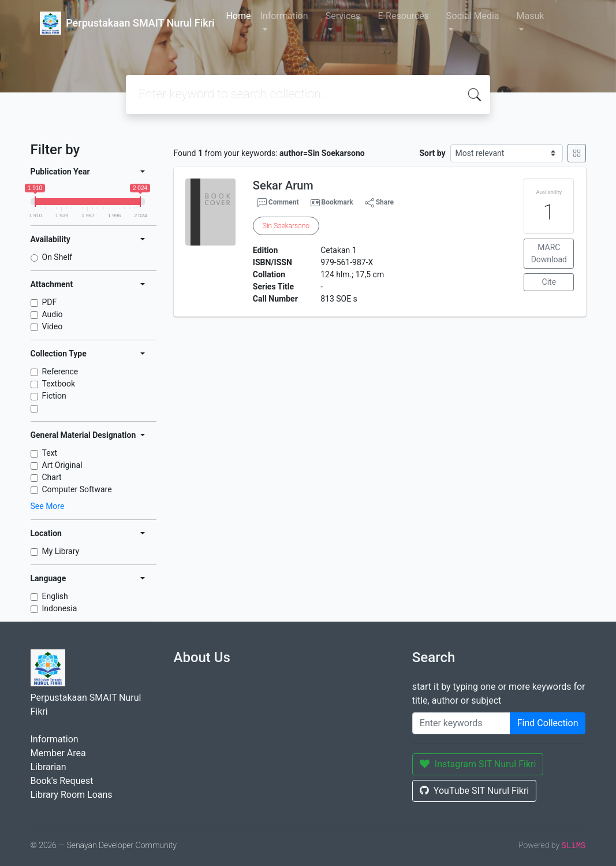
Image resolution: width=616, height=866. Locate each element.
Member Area (58, 753)
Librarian (48, 767)
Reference (60, 371)
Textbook (59, 384)
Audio (53, 314)
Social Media (473, 16)
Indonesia (60, 608)
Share (379, 203)
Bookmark (337, 202)
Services (343, 16)
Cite (549, 282)
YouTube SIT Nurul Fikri (474, 791)
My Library (61, 551)
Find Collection (548, 723)
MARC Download (549, 253)
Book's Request (62, 781)
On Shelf (57, 257)
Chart (52, 477)
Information (284, 16)
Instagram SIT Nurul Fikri (478, 764)
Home (238, 16)
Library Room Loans (72, 795)
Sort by (432, 153)
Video (53, 326)
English (55, 596)
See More (48, 506)
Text (50, 453)
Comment (278, 203)
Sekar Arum (283, 185)
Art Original (62, 465)
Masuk (531, 16)
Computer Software (77, 489)
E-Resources (404, 16)
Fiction (54, 396)
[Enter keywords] (461, 723)
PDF (50, 302)
